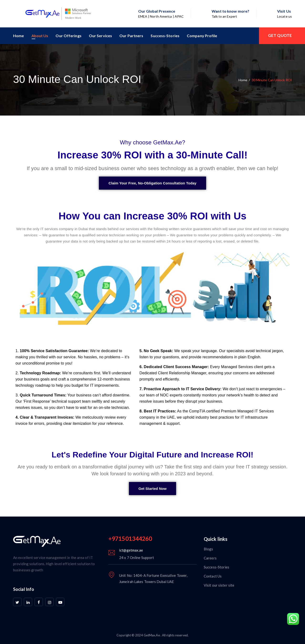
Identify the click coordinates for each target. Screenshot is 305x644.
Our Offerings (68, 36)
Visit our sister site (219, 585)
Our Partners (131, 36)
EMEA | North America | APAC (161, 16)
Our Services (100, 36)
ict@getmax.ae (131, 550)
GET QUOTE (280, 35)
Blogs (208, 549)
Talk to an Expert (224, 16)
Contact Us (213, 576)
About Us (40, 36)
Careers (210, 558)
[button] (152, 183)
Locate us (285, 16)
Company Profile (202, 36)
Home (18, 36)
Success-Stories (165, 36)
